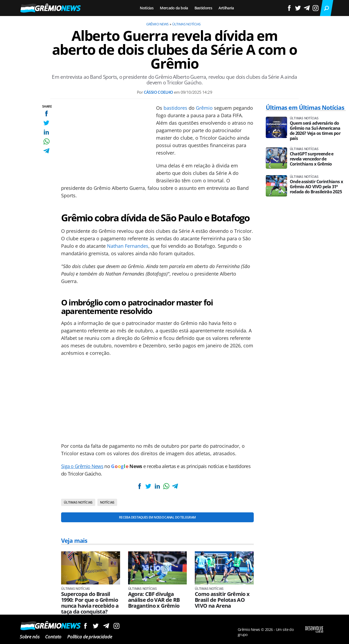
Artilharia (226, 8)
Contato (53, 637)
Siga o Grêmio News (82, 466)
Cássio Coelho (158, 92)
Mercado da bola (174, 8)
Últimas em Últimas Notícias (305, 107)
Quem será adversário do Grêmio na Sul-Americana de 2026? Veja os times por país (315, 131)
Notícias (147, 8)
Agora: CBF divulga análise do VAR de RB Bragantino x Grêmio (154, 600)
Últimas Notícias (186, 24)
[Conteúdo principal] (174, 322)
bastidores (175, 108)
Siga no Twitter (96, 626)
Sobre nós (29, 637)
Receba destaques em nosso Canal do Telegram (157, 517)
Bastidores (203, 8)
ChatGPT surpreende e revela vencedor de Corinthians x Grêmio (312, 159)
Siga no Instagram (116, 626)
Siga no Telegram (106, 626)
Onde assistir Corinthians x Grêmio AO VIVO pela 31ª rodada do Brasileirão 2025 (316, 187)
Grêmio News (157, 24)
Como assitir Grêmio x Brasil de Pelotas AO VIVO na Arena (222, 600)
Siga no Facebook (85, 626)
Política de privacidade (90, 637)
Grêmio (204, 108)
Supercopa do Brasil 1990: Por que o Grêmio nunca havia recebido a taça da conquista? (90, 603)
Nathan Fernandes (128, 246)
